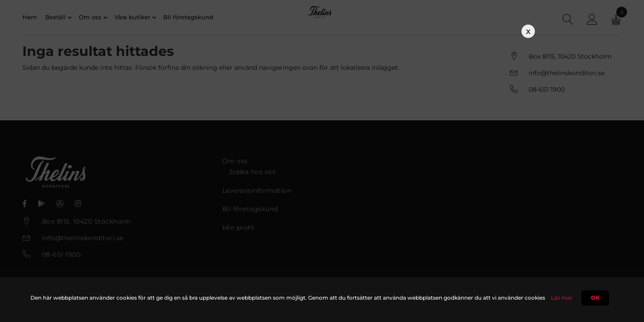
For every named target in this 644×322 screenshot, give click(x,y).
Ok (595, 298)
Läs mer (562, 298)
